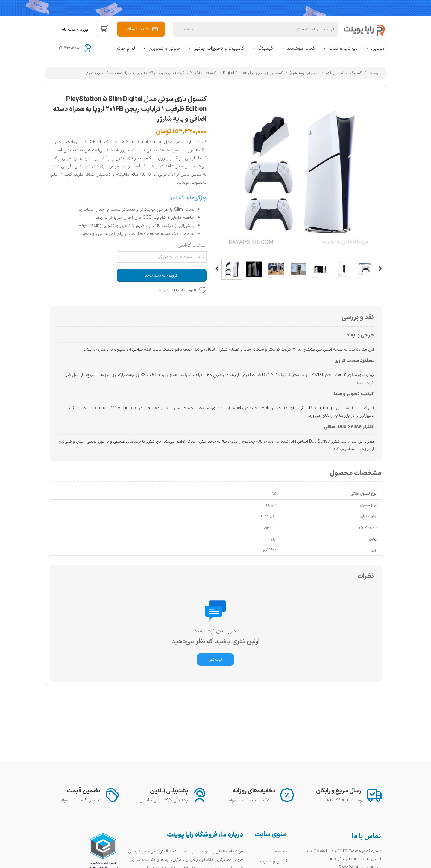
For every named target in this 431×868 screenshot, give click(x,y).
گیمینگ (265, 49)
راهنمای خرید (276, 807)
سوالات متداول (275, 797)
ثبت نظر (215, 660)
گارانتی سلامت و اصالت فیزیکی (180, 257)
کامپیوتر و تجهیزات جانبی (219, 49)
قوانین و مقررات (274, 788)
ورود (84, 30)
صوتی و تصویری (164, 49)
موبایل (378, 49)
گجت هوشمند (301, 49)
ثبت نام (68, 30)
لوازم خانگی (124, 49)
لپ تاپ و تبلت (343, 49)
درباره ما (280, 778)
